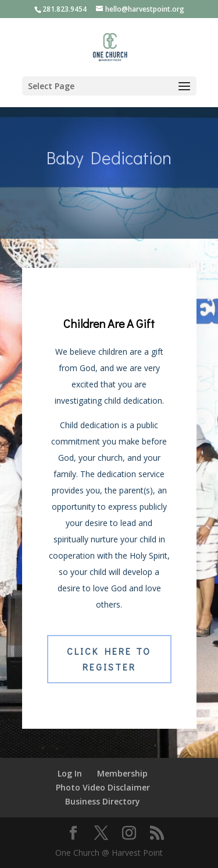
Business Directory (103, 801)
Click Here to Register (109, 659)
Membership (122, 773)
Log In (70, 773)
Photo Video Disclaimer (103, 787)
